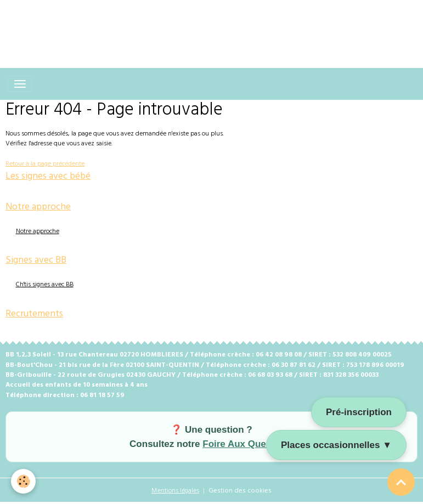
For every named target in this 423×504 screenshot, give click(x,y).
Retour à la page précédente (45, 164)
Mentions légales (175, 491)
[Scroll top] (401, 482)
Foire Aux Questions (248, 444)
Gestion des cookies (240, 491)
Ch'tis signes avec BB (45, 285)
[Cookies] (23, 481)
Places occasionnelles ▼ (336, 445)
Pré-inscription (359, 412)
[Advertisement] (200, 25)
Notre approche (38, 231)
